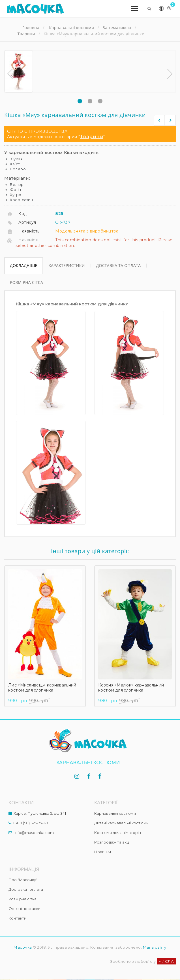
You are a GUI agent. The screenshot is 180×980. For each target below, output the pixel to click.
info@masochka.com (34, 833)
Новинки (103, 852)
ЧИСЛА (166, 961)
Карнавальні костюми (115, 813)
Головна (31, 28)
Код (23, 214)
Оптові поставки (24, 909)
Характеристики (67, 265)
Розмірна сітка (26, 282)
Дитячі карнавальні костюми (121, 823)
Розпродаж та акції (112, 842)
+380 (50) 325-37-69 (30, 823)
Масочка (23, 947)
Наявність (29, 231)
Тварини (92, 136)
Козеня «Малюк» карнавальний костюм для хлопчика (131, 688)
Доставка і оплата (26, 889)
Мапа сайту (155, 947)
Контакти (17, 918)
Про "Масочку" (23, 880)
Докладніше (24, 265)
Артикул (27, 222)
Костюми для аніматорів (118, 833)
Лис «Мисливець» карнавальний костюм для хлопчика (42, 688)
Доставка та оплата (119, 265)
